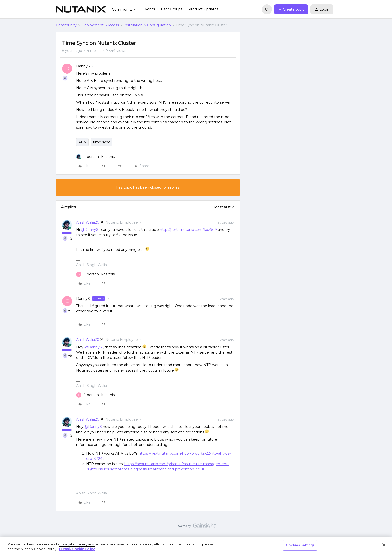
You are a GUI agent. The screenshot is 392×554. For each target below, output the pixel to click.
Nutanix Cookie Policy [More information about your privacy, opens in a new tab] (77, 549)
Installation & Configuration (147, 25)
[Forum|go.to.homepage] (81, 9)
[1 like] (95, 157)
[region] (196, 545)
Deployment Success (100, 25)
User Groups (172, 9)
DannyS (83, 66)
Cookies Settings (300, 545)
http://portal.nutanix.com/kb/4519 (188, 230)
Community (66, 25)
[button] (291, 9)
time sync (102, 142)
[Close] (384, 545)
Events (149, 9)
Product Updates (203, 9)
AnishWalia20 (88, 222)
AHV (82, 142)
